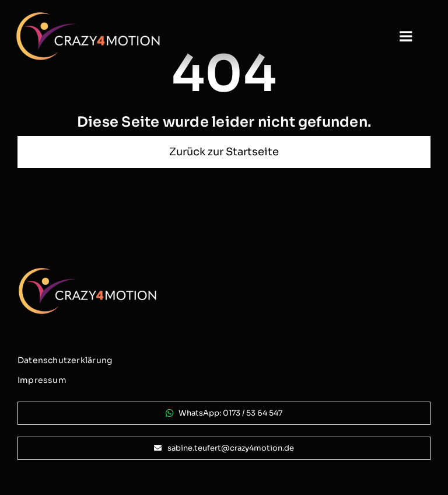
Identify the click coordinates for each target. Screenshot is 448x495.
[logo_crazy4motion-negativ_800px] (88, 16)
